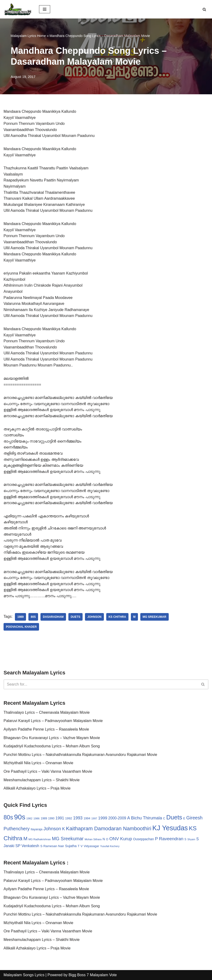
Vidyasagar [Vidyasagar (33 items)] (91, 846)
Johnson (94, 617)
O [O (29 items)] (107, 839)
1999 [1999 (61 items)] (103, 818)
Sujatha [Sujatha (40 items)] (71, 846)
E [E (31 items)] (184, 818)
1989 (20, 617)
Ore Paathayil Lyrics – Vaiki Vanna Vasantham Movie (48, 771)
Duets (76, 617)
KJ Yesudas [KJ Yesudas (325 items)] (170, 828)
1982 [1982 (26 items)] (29, 818)
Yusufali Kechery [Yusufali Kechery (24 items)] (110, 846)
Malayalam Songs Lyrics (24, 975)
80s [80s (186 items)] (8, 817)
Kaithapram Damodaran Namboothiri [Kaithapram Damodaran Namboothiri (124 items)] (109, 829)
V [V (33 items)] (82, 846)
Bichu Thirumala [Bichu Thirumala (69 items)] (147, 818)
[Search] (204, 9)
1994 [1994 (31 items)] (87, 818)
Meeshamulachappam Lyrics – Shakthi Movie (42, 780)
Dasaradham (53, 617)
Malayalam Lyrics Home (28, 36)
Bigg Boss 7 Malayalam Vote (93, 975)
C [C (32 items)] (164, 818)
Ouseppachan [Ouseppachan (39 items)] (143, 839)
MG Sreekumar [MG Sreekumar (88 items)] (68, 839)
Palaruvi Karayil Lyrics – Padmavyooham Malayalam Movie (53, 721)
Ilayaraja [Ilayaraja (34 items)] (36, 829)
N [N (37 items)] (104, 839)
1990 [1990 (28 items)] (51, 818)
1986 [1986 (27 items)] (36, 818)
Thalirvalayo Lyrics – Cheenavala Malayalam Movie (47, 712)
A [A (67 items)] (128, 818)
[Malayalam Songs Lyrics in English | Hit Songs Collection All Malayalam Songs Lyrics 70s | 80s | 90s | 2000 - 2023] (18, 9)
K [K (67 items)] (63, 829)
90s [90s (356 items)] (20, 817)
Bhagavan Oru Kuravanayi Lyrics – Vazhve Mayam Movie (52, 738)
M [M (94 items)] (25, 839)
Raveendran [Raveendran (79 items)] (171, 839)
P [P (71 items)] (156, 839)
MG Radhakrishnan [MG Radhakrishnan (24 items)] (40, 839)
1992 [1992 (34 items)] (68, 818)
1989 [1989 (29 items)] (44, 818)
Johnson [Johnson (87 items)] (52, 829)
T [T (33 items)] (79, 846)
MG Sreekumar (155, 617)
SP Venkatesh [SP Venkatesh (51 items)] (27, 846)
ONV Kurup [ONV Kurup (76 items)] (121, 839)
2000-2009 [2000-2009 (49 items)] (117, 818)
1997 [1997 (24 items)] (94, 818)
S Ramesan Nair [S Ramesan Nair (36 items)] (52, 846)
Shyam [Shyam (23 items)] (191, 839)
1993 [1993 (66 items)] (78, 818)
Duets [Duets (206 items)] (174, 817)
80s (33, 617)
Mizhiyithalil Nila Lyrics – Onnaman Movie (38, 763)
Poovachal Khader (21, 627)
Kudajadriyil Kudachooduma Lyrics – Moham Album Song (52, 746)
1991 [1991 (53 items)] (60, 818)
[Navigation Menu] (45, 9)
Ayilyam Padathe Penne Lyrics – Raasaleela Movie (46, 729)
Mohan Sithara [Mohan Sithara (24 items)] (93, 839)
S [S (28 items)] (185, 839)
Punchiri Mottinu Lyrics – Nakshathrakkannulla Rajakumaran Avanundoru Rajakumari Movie (80, 755)
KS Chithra (117, 617)
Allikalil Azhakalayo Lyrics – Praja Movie (37, 788)
